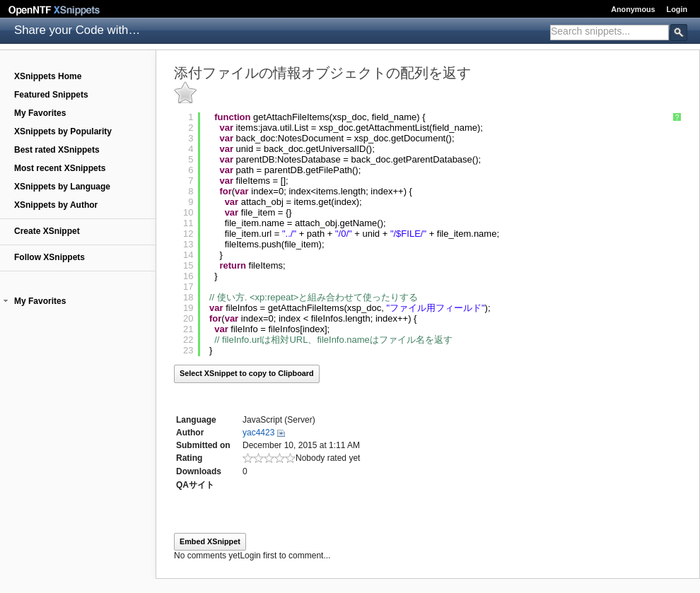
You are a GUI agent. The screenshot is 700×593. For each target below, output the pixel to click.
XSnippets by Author (56, 205)
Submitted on (203, 445)
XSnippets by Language (62, 187)
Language (196, 420)
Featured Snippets (51, 95)
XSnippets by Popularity (63, 131)
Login (677, 9)
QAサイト (195, 485)
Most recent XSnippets (60, 168)
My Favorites (40, 113)
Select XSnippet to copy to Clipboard (247, 373)
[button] (6, 301)
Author (190, 433)
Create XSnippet (47, 231)
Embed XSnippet (210, 541)
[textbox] (609, 31)
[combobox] (609, 33)
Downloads (199, 471)
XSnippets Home (48, 76)
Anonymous (633, 9)
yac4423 (258, 433)
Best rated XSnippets (57, 150)
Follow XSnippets (49, 257)
